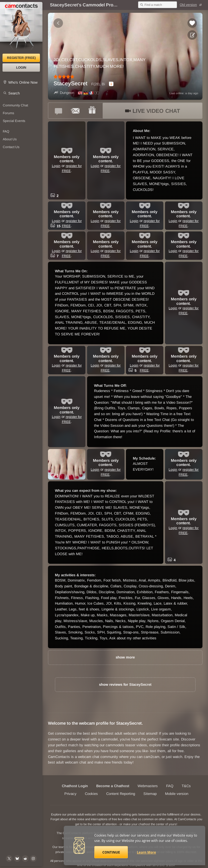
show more (125, 657)
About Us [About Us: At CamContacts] (10, 139)
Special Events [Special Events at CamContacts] (14, 121)
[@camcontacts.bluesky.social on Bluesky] (17, 859)
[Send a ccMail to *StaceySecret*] (75, 111)
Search (14, 93)
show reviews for (125, 684)
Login (21, 68)
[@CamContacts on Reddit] (25, 859)
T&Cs (186, 786)
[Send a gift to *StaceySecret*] (92, 111)
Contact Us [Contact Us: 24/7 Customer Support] (11, 147)
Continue (111, 852)
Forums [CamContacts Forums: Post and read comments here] (8, 113)
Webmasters (148, 786)
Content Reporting (121, 794)
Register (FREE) (21, 58)
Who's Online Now (23, 82)
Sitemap (150, 794)
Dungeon (64, 93)
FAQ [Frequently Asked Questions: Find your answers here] (6, 131)
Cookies (91, 794)
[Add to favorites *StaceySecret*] (192, 23)
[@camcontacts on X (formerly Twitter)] (9, 859)
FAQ (170, 786)
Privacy (70, 794)
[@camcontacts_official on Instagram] (33, 859)
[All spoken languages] (97, 93)
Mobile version (177, 794)
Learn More (147, 852)
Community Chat (15, 105)
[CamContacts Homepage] (21, 28)
